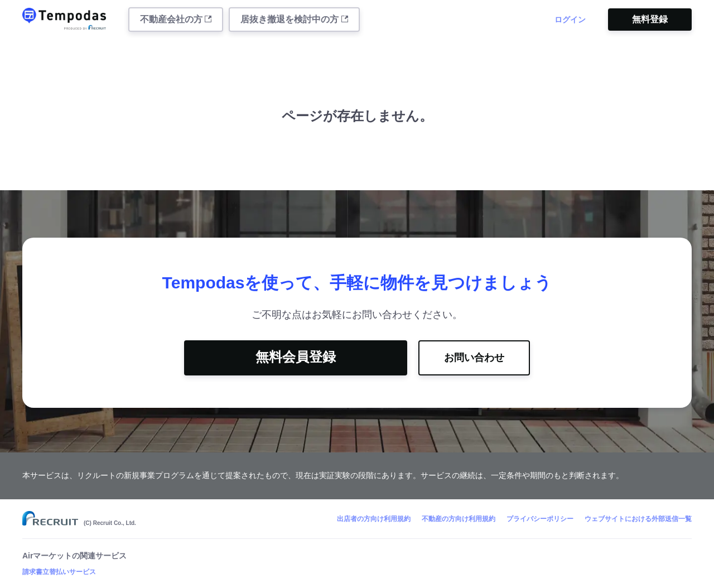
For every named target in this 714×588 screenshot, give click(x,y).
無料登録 (650, 19)
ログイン (570, 20)
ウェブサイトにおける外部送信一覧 (638, 519)
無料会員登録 (296, 357)
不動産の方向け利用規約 (459, 519)
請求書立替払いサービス (59, 572)
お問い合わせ (474, 358)
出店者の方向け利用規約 (374, 519)
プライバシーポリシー (540, 519)
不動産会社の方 (176, 19)
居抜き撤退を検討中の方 (294, 19)
